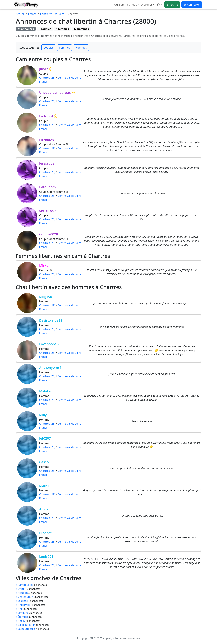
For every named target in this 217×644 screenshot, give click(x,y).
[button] (159, 5)
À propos (147, 5)
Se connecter (192, 5)
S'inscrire (172, 5)
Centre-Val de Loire (69, 78)
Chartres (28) (47, 78)
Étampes (22, 617)
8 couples (45, 29)
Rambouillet (24, 585)
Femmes (65, 48)
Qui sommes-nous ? (126, 5)
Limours (22, 613)
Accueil (20, 14)
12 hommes (81, 29)
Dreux (21, 589)
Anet (20, 609)
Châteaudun (24, 597)
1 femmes (62, 29)
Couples (49, 48)
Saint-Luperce (25, 629)
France (32, 14)
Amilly (21, 621)
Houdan (22, 593)
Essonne (22, 601)
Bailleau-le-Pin (26, 625)
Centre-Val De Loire (52, 14)
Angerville (23, 605)
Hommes (81, 48)
